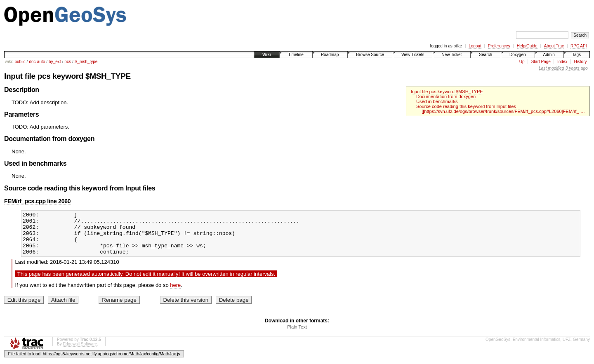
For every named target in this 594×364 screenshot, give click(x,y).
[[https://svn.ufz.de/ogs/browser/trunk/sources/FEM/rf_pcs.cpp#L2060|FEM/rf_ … (503, 111)
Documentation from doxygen (446, 96)
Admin (549, 55)
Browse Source (370, 55)
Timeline (296, 55)
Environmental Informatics (537, 348)
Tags (576, 55)
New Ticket (451, 55)
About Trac (554, 46)
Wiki (266, 55)
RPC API (579, 46)
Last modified (552, 68)
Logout (475, 46)
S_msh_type (86, 62)
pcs (68, 62)
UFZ (567, 348)
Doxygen (517, 55)
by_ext (55, 62)
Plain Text (297, 336)
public (20, 62)
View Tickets (413, 55)
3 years (573, 68)
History (580, 62)
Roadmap (330, 55)
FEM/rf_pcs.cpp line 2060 (37, 201)
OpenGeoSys (498, 348)
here (175, 294)
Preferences (499, 46)
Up (522, 62)
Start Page (541, 62)
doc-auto (37, 62)
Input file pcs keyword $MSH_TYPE (447, 92)
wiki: (9, 62)
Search (486, 55)
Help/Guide (527, 46)
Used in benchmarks (437, 101)
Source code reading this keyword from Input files (466, 106)
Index (562, 62)
